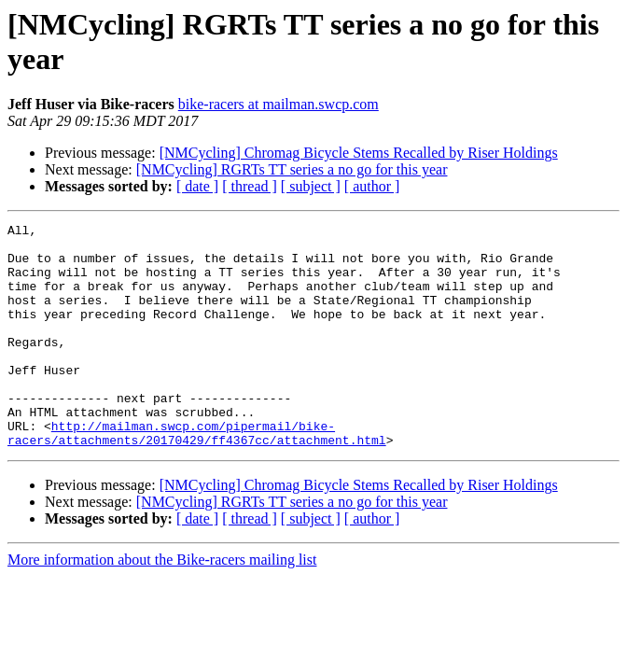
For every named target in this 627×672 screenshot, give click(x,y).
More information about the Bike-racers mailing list (162, 604)
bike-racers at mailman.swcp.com (279, 104)
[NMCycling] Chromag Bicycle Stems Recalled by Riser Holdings (359, 153)
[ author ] (372, 186)
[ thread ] (250, 186)
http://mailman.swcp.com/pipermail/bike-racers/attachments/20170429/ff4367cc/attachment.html (197, 476)
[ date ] (197, 186)
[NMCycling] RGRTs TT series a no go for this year (292, 169)
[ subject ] (311, 186)
